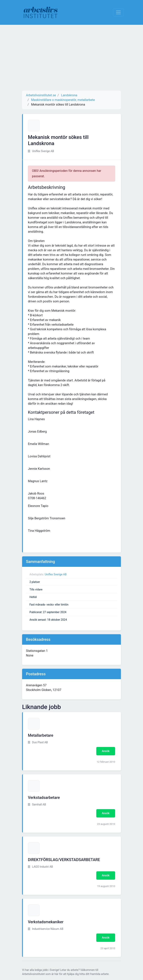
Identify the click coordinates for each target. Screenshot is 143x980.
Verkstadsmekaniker (46, 922)
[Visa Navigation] (118, 12)
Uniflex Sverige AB (56, 574)
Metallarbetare (41, 735)
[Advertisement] (71, 58)
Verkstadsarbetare (44, 798)
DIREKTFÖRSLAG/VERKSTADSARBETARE (64, 860)
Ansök (106, 751)
